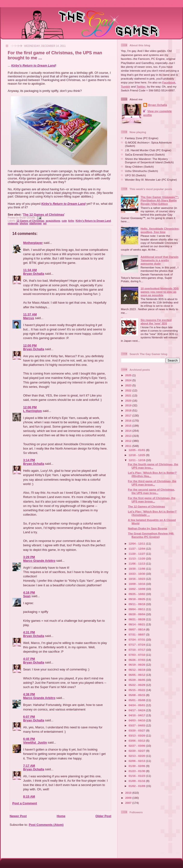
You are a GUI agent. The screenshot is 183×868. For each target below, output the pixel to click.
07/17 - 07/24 (137, 645)
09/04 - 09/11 (137, 609)
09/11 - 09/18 (137, 604)
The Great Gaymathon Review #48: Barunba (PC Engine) (151, 535)
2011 (129, 446)
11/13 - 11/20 (137, 558)
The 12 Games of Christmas (43, 215)
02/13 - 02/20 (137, 756)
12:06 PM (30, 407)
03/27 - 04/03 (137, 725)
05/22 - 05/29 (137, 685)
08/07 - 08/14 (137, 629)
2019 (129, 405)
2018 (129, 410)
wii (45, 223)
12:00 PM (30, 345)
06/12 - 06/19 (137, 670)
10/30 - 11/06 (137, 569)
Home (61, 816)
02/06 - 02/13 (137, 761)
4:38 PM (29, 694)
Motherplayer (33, 243)
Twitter (141, 86)
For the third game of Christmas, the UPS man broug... (152, 483)
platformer (36, 223)
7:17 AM (29, 766)
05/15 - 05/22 (137, 690)
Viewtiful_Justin (35, 742)
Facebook (169, 82)
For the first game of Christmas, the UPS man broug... (152, 500)
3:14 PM (29, 460)
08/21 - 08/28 (137, 619)
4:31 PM (29, 632)
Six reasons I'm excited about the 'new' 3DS (156, 322)
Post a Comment (25, 803)
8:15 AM (29, 796)
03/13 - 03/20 (137, 735)
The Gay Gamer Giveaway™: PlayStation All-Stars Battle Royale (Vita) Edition (160, 200)
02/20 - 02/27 (137, 751)
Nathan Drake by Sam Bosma (147, 528)
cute (64, 221)
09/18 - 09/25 (137, 599)
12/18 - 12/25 (137, 455)
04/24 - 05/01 (137, 705)
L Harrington (33, 411)
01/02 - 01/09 (137, 786)
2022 (129, 390)
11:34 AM (30, 270)
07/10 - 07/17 (137, 650)
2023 (129, 385)
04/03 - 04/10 (137, 720)
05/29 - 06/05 (137, 680)
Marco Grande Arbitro (39, 561)
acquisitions (53, 221)
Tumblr (126, 86)
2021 (129, 395)
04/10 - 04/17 (137, 715)
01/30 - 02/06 (137, 766)
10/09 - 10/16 (137, 584)
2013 (129, 436)
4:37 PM (29, 659)
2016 (129, 420)
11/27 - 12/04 (137, 549)
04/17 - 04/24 (137, 710)
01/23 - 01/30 (137, 771)
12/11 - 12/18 (137, 460)
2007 (129, 803)
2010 (129, 793)
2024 (129, 380)
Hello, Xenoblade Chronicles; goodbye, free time (160, 230)
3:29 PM (29, 557)
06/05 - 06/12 (137, 675)
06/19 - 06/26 (137, 665)
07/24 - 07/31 (137, 639)
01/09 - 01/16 (137, 781)
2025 (129, 375)
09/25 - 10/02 (137, 594)
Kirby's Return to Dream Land (33, 65)
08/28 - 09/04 (137, 614)
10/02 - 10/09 (137, 589)
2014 (129, 431)
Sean (27, 596)
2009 (129, 798)
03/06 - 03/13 (137, 741)
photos (24, 223)
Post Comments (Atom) (46, 825)
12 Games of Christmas (30, 221)
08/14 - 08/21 (137, 624)
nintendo (13, 223)
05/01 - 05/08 (137, 700)
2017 (129, 415)
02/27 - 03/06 (137, 746)
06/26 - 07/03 (137, 660)
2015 (129, 426)
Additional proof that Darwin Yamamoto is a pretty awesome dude (160, 260)
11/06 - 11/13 (137, 564)
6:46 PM (29, 739)
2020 (129, 400)
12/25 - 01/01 (137, 450)
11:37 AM (30, 314)
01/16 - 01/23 (137, 776)
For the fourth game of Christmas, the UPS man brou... (153, 466)
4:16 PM (29, 592)
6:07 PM (29, 717)
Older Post (103, 816)
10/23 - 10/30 (137, 574)
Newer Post (18, 816)
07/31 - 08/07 (137, 634)
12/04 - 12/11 (137, 543)
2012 (129, 441)
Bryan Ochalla (34, 274)
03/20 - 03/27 (137, 730)
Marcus (29, 318)
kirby (71, 221)
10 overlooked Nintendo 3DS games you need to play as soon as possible (160, 292)
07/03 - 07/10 (137, 655)
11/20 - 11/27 (137, 554)
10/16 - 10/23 (137, 579)
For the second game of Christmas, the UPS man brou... (151, 491)
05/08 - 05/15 (137, 695)
